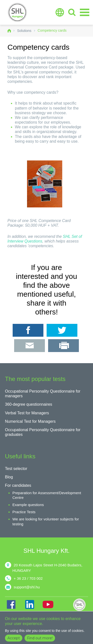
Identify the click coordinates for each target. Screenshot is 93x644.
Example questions (28, 505)
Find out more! (40, 638)
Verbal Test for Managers (27, 413)
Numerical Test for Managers (30, 421)
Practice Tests (24, 512)
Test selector (16, 469)
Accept (14, 638)
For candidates (18, 485)
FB (11, 604)
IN (30, 604)
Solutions (24, 31)
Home (9, 31)
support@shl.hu (27, 587)
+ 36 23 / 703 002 (28, 578)
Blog (9, 477)
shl (81, 605)
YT (48, 604)
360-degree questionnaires (29, 404)
